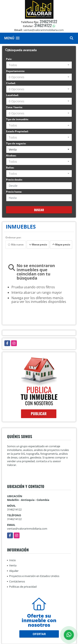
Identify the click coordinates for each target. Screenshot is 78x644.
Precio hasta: (14, 192)
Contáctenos (17, 581)
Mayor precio (61, 245)
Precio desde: (14, 180)
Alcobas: (11, 155)
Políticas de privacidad (23, 587)
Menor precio (38, 245)
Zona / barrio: (14, 107)
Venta (13, 565)
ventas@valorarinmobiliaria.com (27, 529)
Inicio (12, 560)
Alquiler (14, 571)
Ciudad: (11, 83)
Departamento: (15, 71)
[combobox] (39, 65)
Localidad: (12, 95)
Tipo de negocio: (16, 143)
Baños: (10, 168)
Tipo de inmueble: (17, 119)
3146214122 (48, 21)
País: (9, 59)
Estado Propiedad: (17, 131)
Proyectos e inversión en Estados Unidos (34, 576)
